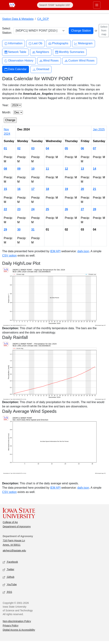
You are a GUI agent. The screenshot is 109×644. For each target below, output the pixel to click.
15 (5, 189)
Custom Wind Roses (80, 61)
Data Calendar (16, 69)
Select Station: (7, 31)
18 (47, 189)
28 (94, 209)
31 (33, 230)
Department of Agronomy (17, 527)
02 (19, 148)
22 (5, 209)
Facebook (10, 562)
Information (13, 44)
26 (66, 209)
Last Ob (35, 44)
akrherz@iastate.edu (14, 551)
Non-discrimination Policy (17, 621)
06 (82, 148)
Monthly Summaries (70, 52)
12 (66, 169)
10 (33, 169)
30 (19, 230)
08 (5, 169)
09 (19, 169)
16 (19, 189)
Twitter (8, 570)
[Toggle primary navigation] (97, 5)
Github (8, 577)
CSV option (9, 256)
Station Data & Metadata (18, 19)
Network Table (15, 52)
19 (66, 189)
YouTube (10, 585)
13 (82, 169)
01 (5, 148)
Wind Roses (49, 61)
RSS (7, 592)
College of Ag (10, 522)
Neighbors (41, 52)
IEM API (55, 251)
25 (47, 209)
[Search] (55, 5)
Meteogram (84, 44)
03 (33, 148)
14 (94, 169)
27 (82, 209)
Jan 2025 (99, 129)
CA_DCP (43, 19)
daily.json (83, 251)
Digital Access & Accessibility (19, 630)
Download (41, 69)
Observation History (19, 61)
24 (33, 209)
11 (47, 169)
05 (66, 148)
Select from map (104, 30)
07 (94, 148)
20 (82, 189)
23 (19, 209)
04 (47, 148)
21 (94, 189)
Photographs (58, 44)
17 (33, 189)
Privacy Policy (11, 626)
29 (5, 230)
